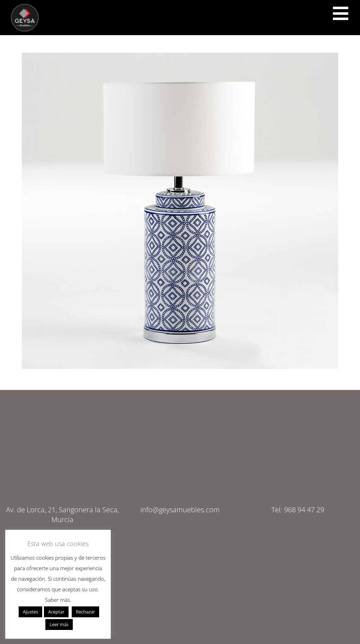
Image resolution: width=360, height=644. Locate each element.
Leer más (59, 624)
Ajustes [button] (30, 612)
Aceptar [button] (56, 612)
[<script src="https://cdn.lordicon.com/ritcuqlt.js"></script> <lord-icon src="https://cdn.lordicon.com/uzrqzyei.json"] (341, 13)
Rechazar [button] (85, 612)
